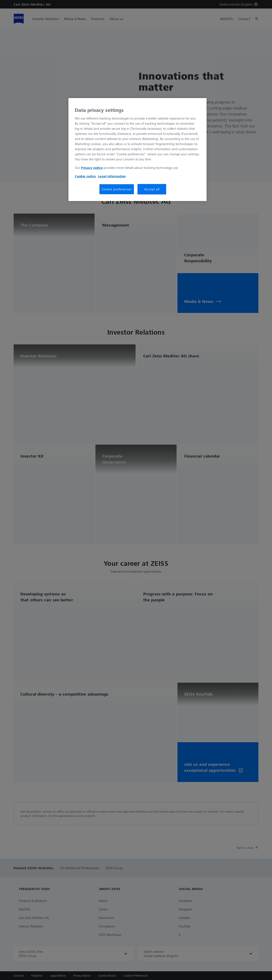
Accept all (152, 189)
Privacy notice (92, 168)
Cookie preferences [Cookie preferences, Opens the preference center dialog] (117, 189)
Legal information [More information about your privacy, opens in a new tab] (112, 176)
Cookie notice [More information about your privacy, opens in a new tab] (85, 176)
